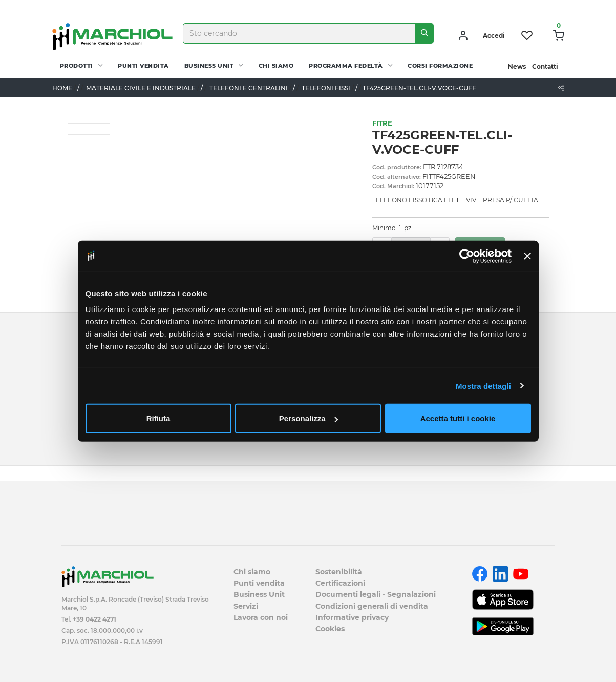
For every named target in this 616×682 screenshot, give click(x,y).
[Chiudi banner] (527, 256)
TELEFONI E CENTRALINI (249, 88)
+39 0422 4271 (94, 619)
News (517, 66)
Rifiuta (158, 418)
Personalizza (309, 418)
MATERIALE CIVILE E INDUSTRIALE (141, 88)
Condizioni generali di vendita (372, 606)
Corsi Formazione (440, 66)
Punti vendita (143, 66)
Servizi (246, 606)
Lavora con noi (261, 617)
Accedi (494, 36)
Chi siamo (276, 66)
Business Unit (209, 66)
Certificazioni (340, 583)
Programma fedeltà (346, 66)
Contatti (545, 66)
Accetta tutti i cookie (458, 418)
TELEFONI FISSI (326, 88)
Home (62, 88)
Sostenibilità (339, 572)
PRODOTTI (77, 66)
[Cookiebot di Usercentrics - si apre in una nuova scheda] (467, 256)
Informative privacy (352, 617)
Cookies (330, 629)
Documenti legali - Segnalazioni (376, 594)
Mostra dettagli (483, 386)
